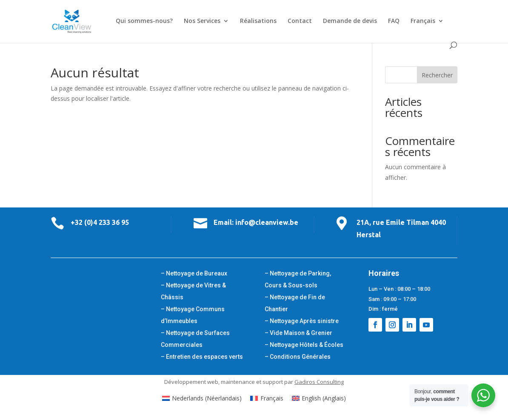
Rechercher (437, 75)
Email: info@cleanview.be (256, 222)
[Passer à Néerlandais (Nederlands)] (202, 398)
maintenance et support (252, 382)
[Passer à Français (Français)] (267, 398)
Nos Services (202, 21)
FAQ (394, 21)
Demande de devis (350, 21)
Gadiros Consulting (319, 382)
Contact (300, 21)
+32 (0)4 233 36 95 (100, 222)
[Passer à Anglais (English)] (319, 398)
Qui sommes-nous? (144, 21)
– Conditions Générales (298, 357)
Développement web (191, 382)
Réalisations (258, 21)
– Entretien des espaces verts (202, 357)
